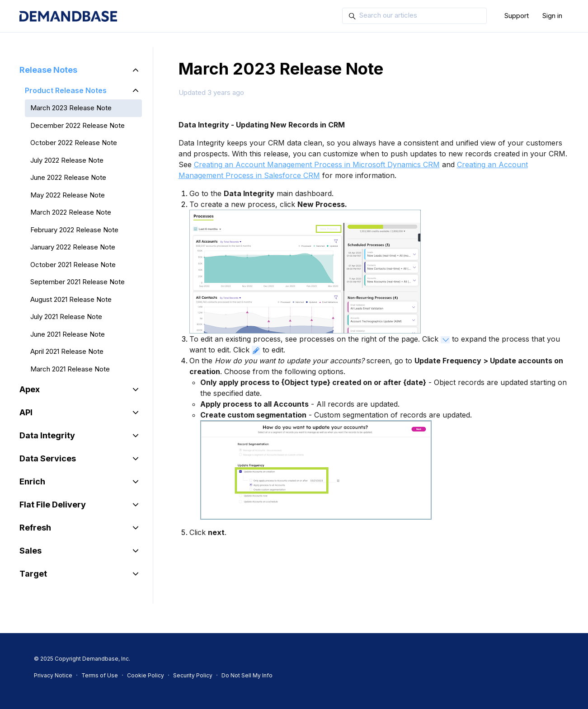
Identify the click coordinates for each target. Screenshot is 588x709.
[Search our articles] (414, 16)
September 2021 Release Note (78, 282)
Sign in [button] (552, 16)
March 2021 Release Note (70, 369)
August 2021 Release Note (71, 299)
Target (33, 574)
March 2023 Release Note (71, 108)
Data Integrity (47, 435)
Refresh (35, 528)
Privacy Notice (53, 675)
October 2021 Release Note (73, 265)
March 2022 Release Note (71, 212)
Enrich (32, 481)
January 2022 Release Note (73, 247)
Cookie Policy (146, 675)
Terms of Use (100, 675)
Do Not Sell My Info (247, 675)
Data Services (48, 458)
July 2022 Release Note (67, 160)
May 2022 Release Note (68, 195)
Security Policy (193, 675)
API (26, 412)
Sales (31, 551)
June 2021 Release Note (68, 334)
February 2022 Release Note (74, 230)
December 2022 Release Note (78, 125)
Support (517, 16)
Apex (30, 389)
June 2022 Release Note (68, 177)
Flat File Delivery (53, 505)
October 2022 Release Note (74, 143)
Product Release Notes (66, 90)
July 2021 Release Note (66, 317)
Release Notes (48, 70)
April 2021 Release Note (67, 351)
